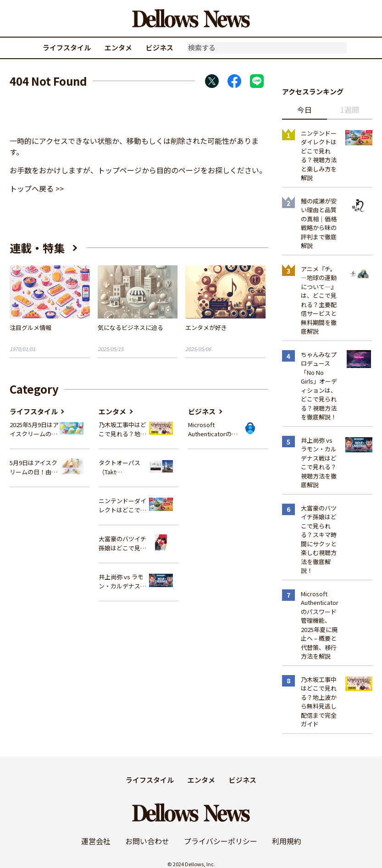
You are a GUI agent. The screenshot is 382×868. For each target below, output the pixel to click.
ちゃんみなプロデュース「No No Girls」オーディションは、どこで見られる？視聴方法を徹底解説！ (319, 386)
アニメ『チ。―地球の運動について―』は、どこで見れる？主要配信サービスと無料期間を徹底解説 (319, 300)
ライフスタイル (67, 47)
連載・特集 (37, 248)
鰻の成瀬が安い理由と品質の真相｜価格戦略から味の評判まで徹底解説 (319, 223)
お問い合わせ (147, 841)
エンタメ (118, 47)
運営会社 (96, 841)
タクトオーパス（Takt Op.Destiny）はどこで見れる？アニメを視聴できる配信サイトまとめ (123, 467)
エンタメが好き (206, 327)
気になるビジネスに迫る (130, 327)
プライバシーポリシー (221, 841)
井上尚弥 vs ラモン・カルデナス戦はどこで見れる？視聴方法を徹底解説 (122, 581)
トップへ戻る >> (37, 188)
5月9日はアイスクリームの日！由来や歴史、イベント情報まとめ (33, 467)
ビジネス (160, 47)
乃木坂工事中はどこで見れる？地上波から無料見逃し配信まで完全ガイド (122, 429)
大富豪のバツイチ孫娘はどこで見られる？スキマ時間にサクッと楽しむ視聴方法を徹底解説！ (122, 543)
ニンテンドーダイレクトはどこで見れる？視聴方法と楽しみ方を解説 (122, 505)
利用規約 (287, 841)
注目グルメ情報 (30, 327)
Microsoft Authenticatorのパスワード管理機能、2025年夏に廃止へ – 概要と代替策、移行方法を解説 (213, 429)
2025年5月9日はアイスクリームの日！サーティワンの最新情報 (34, 429)
